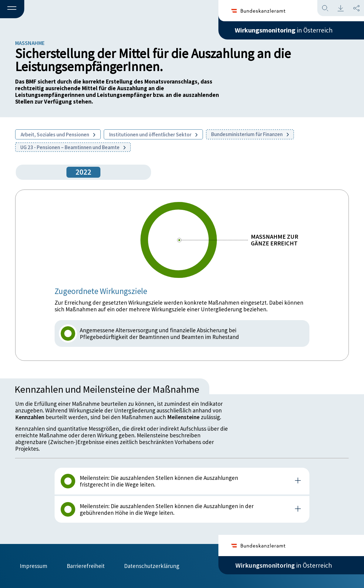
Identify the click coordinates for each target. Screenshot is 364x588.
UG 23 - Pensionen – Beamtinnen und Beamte (73, 147)
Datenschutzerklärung (152, 566)
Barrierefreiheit (86, 566)
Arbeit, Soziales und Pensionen (58, 135)
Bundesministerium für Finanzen (250, 134)
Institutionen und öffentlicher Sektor (153, 135)
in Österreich (284, 30)
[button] (12, 9)
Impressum (34, 566)
